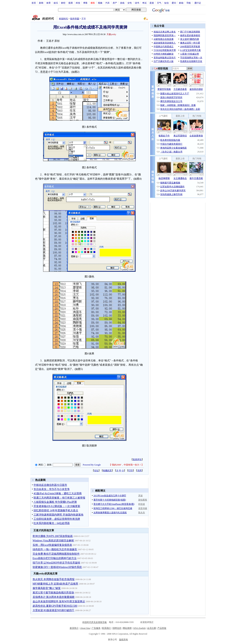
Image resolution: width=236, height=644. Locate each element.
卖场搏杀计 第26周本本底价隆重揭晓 (54, 597)
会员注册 (152, 628)
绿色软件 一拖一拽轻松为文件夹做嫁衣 (55, 549)
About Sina (85, 628)
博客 (85, 3)
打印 (131, 470)
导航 (189, 3)
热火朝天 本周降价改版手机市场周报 (54, 579)
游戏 (122, 3)
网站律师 (127, 628)
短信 (166, 3)
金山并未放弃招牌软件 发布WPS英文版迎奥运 (59, 601)
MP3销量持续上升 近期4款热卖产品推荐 (55, 584)
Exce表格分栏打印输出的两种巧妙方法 (55, 558)
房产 (115, 3)
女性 (130, 3)
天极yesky (111, 34)
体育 (48, 3)
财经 (63, 3)
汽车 (107, 3)
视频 (100, 3)
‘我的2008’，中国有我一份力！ (126, 465)
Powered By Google (92, 465)
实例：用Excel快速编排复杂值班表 (52, 545)
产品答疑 (162, 628)
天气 (159, 3)
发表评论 (137, 459)
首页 (34, 3)
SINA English (139, 628)
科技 (78, 3)
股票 (71, 3)
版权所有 (124, 640)
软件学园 (75, 19)
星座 (152, 3)
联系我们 (106, 628)
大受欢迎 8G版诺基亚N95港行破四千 (54, 610)
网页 (41, 465)
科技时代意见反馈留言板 (95, 622)
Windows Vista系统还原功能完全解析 (53, 541)
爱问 (174, 3)
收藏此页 (107, 470)
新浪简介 (74, 628)
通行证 (198, 3)
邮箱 (181, 3)
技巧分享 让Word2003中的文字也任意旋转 (56, 563)
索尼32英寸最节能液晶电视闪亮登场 (53, 593)
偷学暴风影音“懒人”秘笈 (47, 588)
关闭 (139, 470)
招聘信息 (117, 628)
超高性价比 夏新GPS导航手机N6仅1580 (55, 606)
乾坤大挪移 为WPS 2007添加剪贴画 (53, 536)
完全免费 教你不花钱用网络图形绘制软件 (56, 554)
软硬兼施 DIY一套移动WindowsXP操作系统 (57, 567)
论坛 (96, 470)
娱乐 (56, 3)
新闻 (41, 3)
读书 (137, 3)
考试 (144, 3)
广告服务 (96, 628)
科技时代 (63, 19)
